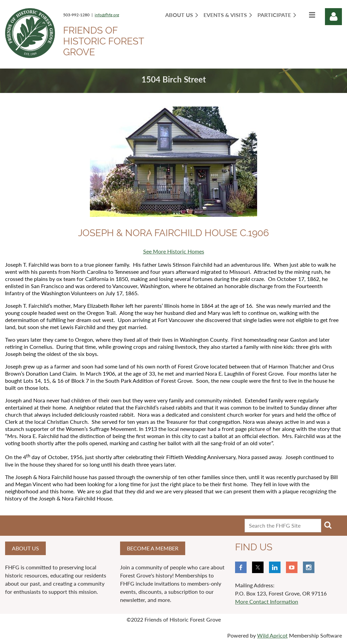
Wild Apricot (272, 635)
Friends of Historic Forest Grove (103, 41)
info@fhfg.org (107, 15)
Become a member (153, 548)
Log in (333, 17)
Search (328, 525)
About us (25, 548)
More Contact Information (267, 601)
